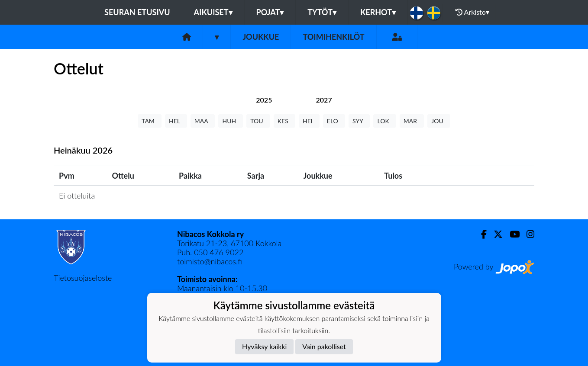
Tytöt (322, 12)
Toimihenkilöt (333, 37)
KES (284, 121)
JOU (439, 121)
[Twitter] (495, 234)
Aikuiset (213, 12)
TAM (150, 121)
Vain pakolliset (324, 346)
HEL (176, 121)
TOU (258, 121)
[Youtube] (511, 234)
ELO (334, 121)
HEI (309, 121)
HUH (231, 121)
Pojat (270, 12)
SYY (359, 121)
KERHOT (378, 12)
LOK (384, 121)
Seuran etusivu (137, 12)
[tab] (264, 100)
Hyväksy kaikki (264, 346)
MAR (412, 121)
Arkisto (472, 12)
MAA (203, 121)
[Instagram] (527, 234)
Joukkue (261, 37)
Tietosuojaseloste (83, 278)
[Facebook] (480, 234)
